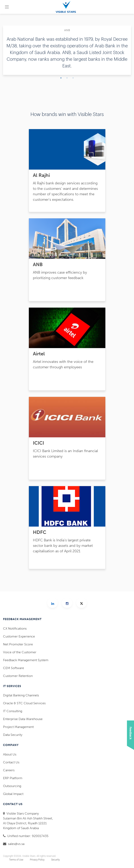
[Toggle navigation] (7, 7)
